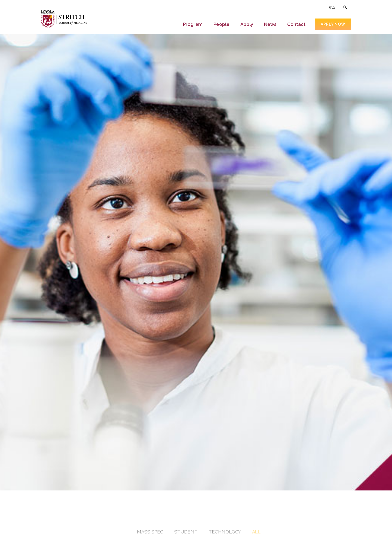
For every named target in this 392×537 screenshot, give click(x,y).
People (221, 24)
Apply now (333, 24)
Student (186, 532)
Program (193, 24)
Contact (296, 24)
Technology (225, 532)
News (270, 24)
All (256, 532)
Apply (247, 24)
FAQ (332, 8)
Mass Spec (150, 532)
